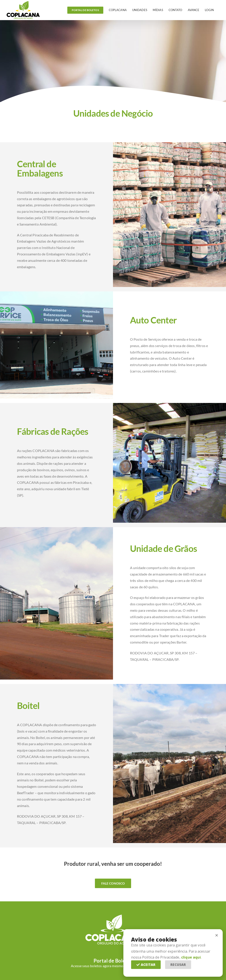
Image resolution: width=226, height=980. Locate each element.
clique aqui (191, 957)
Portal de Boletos (113, 961)
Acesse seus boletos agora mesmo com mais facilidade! (113, 966)
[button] (146, 965)
